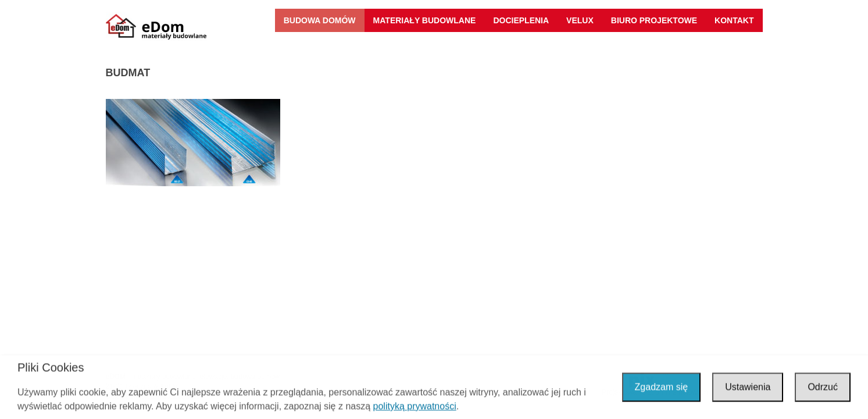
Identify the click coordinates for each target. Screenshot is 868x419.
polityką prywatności (415, 407)
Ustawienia (748, 388)
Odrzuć (823, 388)
